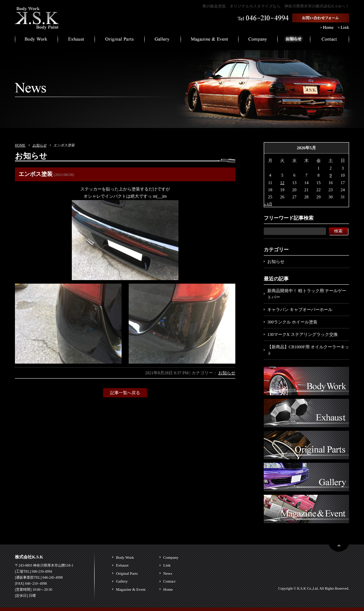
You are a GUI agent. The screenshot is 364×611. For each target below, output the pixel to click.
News (168, 573)
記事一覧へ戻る (125, 393)
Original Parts (127, 573)
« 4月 (268, 204)
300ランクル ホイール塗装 (292, 322)
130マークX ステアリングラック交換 (303, 334)
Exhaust (122, 565)
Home (168, 589)
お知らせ (39, 145)
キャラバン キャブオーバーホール (300, 310)
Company (171, 557)
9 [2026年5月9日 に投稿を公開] (331, 175)
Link (167, 565)
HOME (20, 145)
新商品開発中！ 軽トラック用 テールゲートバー (307, 294)
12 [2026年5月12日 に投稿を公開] (282, 183)
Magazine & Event (131, 589)
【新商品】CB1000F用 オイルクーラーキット (308, 350)
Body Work (125, 557)
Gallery (122, 581)
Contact (169, 581)
